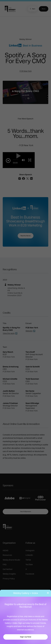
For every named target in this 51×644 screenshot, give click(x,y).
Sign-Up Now (26, 637)
